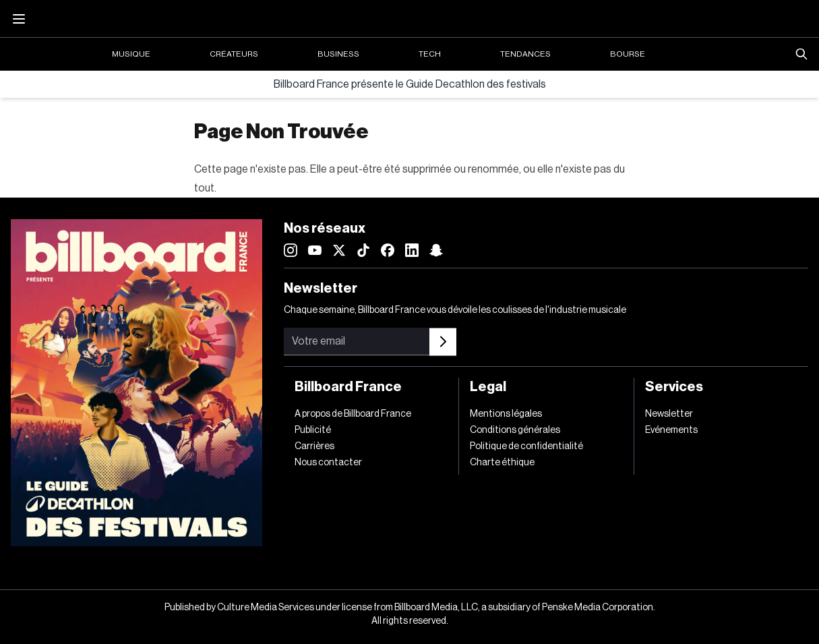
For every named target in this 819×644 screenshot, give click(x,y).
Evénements (671, 430)
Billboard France (348, 387)
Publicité (313, 430)
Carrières (314, 446)
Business (338, 54)
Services (674, 387)
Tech (430, 54)
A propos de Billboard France (353, 414)
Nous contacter (328, 463)
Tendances (525, 54)
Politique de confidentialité (526, 446)
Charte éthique (502, 463)
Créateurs (234, 54)
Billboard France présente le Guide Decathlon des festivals (410, 84)
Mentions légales (506, 414)
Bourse (628, 54)
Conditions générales (515, 430)
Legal (488, 387)
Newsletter (669, 414)
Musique (131, 54)
